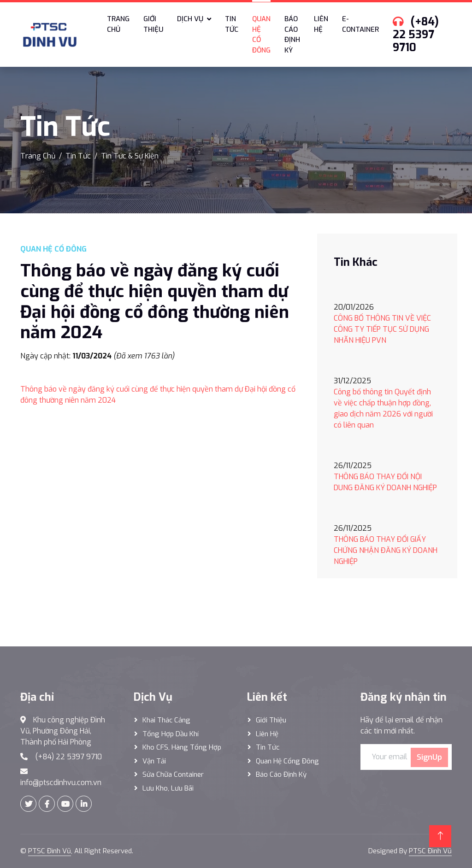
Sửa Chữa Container (173, 774)
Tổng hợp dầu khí (171, 734)
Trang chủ (118, 24)
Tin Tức (78, 156)
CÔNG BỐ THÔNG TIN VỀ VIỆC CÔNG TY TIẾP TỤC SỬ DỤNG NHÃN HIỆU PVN (382, 329)
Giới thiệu (153, 24)
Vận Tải (154, 761)
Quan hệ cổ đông (261, 35)
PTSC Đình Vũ (50, 851)
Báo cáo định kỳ (292, 35)
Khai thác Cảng (166, 720)
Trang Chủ (38, 156)
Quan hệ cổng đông (287, 761)
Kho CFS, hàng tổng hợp (182, 747)
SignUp (429, 757)
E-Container (360, 24)
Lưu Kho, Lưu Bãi (168, 788)
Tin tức (232, 24)
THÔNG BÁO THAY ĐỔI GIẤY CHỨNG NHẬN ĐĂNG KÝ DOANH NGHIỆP (386, 550)
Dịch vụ (190, 19)
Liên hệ (321, 24)
